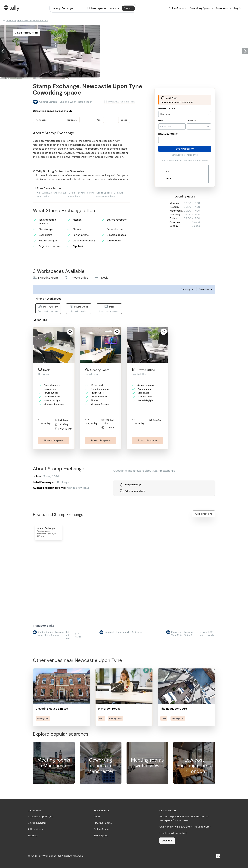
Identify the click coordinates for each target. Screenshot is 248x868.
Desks (97, 817)
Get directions (204, 514)
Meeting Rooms (103, 823)
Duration (192, 120)
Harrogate (72, 120)
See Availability (185, 149)
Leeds (124, 120)
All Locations (35, 829)
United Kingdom (37, 823)
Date (161, 120)
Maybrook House (109, 709)
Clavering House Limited (52, 709)
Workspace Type (167, 109)
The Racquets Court (174, 709)
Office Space (101, 829)
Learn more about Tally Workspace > (107, 179)
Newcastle (41, 120)
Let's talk (167, 841)
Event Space (101, 836)
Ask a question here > (136, 491)
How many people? (168, 134)
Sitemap (33, 836)
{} (199, 126)
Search (128, 8)
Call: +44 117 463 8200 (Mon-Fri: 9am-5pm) (185, 827)
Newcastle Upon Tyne (40, 817)
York (99, 120)
